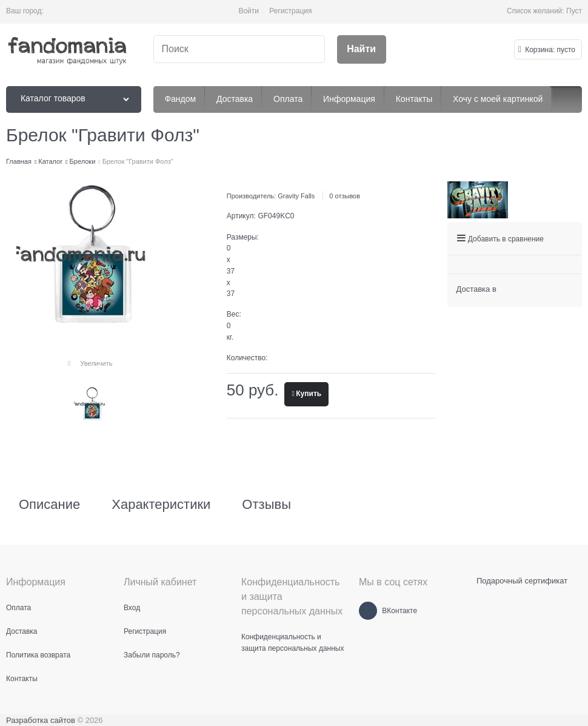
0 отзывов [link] (345, 196)
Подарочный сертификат (522, 581)
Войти (249, 11)
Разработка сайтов (41, 720)
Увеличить (96, 363)
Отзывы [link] (266, 505)
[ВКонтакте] (368, 611)
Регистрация (290, 11)
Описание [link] (49, 505)
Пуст (574, 11)
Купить (309, 394)
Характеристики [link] (161, 505)
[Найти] (362, 49)
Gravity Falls (296, 196)
